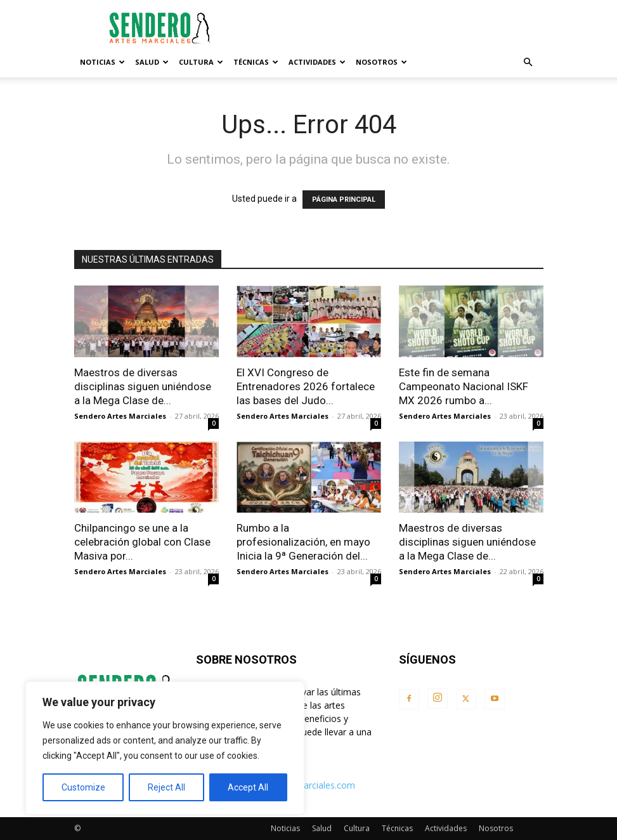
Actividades (317, 62)
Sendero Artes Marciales (120, 416)
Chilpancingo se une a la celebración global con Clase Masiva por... (142, 542)
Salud (152, 62)
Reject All (166, 787)
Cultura (201, 62)
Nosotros (381, 62)
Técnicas (256, 62)
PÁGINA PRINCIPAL (344, 200)
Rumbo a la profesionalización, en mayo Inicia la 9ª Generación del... (303, 542)
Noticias (102, 62)
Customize (83, 787)
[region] (165, 748)
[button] (528, 62)
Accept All (248, 787)
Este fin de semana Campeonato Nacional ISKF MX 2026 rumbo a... (464, 386)
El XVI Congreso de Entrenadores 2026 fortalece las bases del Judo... (306, 386)
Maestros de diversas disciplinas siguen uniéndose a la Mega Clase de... (143, 386)
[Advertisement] (394, 28)
